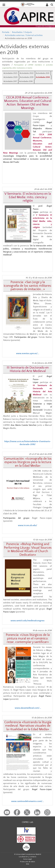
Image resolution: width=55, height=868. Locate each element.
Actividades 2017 (10, 81)
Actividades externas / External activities (24, 35)
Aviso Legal (27, 859)
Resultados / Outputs (22, 32)
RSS (28, 864)
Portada (6, 32)
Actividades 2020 (11, 77)
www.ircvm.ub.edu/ (27, 525)
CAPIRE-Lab (27, 822)
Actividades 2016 (26, 81)
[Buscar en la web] (52, 4)
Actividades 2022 (27, 73)
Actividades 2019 (27, 77)
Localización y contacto (27, 857)
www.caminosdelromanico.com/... (27, 801)
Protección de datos (27, 862)
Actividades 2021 (43, 73)
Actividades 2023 (10, 73)
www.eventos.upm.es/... (28, 353)
